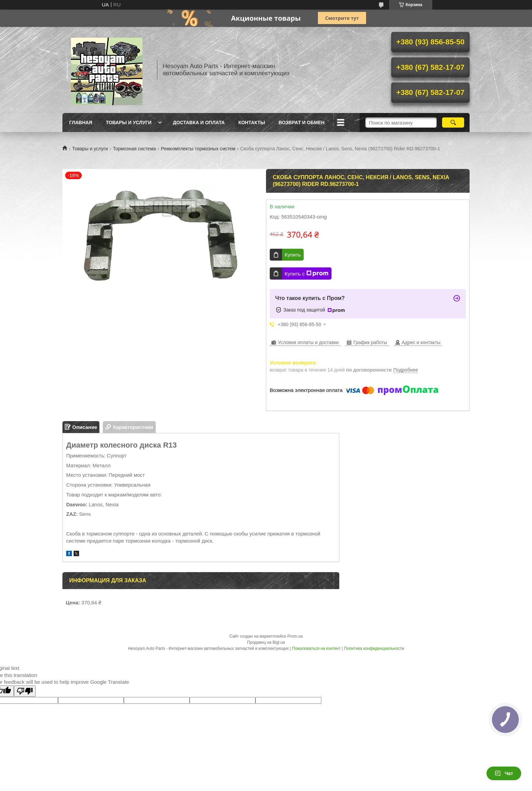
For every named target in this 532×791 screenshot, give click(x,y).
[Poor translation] (25, 691)
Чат (504, 773)
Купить (293, 255)
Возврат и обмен (302, 123)
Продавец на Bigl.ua (266, 642)
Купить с (307, 274)
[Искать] (453, 123)
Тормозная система (135, 149)
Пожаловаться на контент (316, 648)
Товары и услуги (129, 123)
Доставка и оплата (199, 123)
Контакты (251, 123)
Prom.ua (295, 636)
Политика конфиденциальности (374, 648)
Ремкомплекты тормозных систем (198, 149)
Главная (81, 123)
